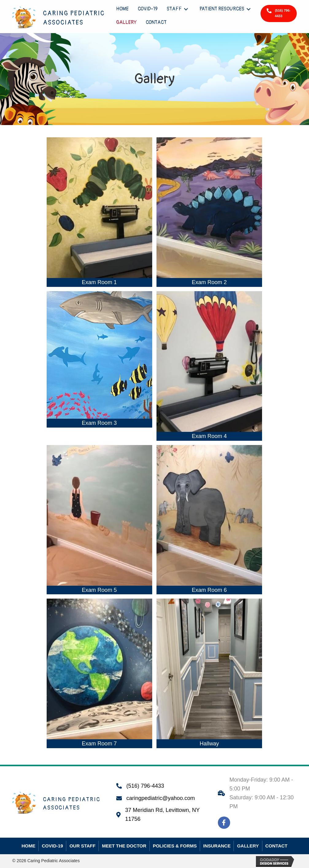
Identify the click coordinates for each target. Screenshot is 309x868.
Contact (276, 846)
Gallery (248, 846)
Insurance (217, 846)
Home (28, 846)
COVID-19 (52, 846)
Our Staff (82, 846)
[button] (279, 13)
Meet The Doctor (124, 846)
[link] (122, 9)
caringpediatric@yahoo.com (161, 798)
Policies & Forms (175, 846)
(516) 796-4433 (145, 786)
